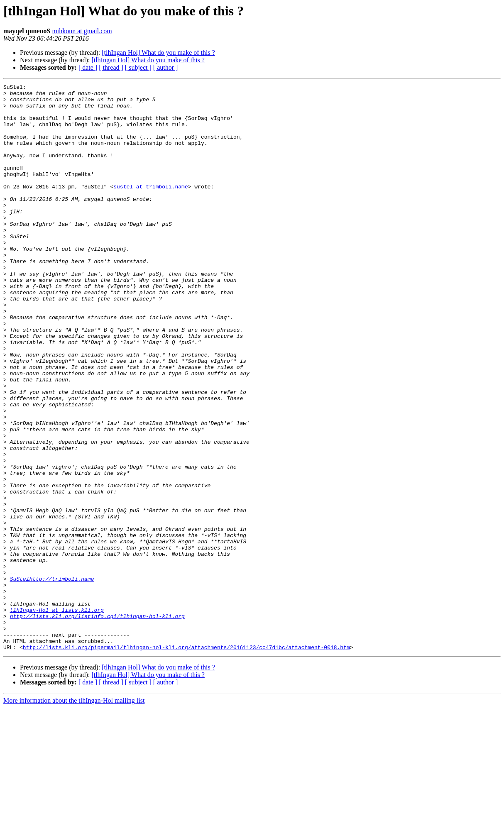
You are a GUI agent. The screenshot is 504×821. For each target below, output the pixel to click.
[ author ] (166, 67)
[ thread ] (111, 67)
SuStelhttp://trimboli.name (52, 678)
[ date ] (88, 67)
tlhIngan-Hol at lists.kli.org (57, 716)
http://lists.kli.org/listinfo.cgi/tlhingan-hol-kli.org (97, 723)
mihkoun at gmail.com (82, 31)
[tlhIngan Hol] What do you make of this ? (158, 53)
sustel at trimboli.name (150, 208)
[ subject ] (138, 67)
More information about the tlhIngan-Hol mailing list (74, 814)
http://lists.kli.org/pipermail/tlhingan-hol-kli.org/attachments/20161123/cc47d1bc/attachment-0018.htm (186, 760)
